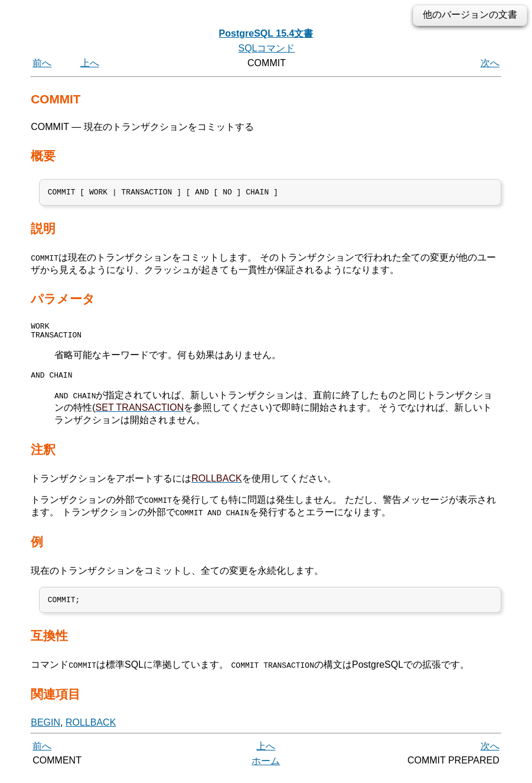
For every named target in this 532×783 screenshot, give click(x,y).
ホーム (266, 770)
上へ (90, 63)
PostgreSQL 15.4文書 (266, 33)
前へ (42, 63)
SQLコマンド (266, 48)
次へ (490, 63)
